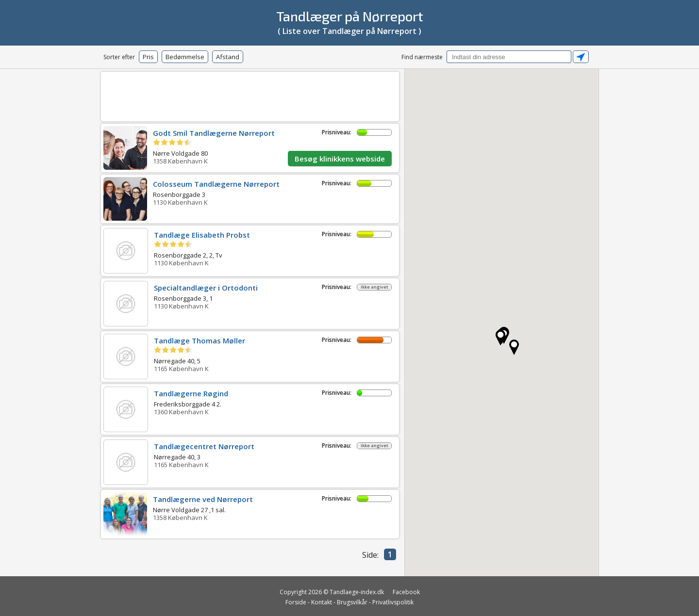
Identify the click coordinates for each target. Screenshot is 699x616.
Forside (296, 602)
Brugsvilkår (352, 602)
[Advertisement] (250, 95)
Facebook (406, 592)
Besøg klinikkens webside (340, 159)
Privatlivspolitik (393, 602)
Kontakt (322, 602)
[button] (500, 338)
